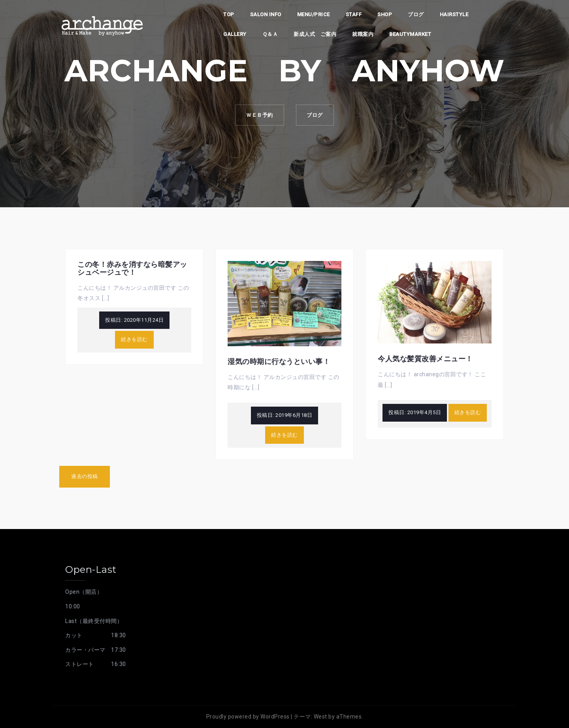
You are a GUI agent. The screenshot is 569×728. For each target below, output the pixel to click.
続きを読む (134, 339)
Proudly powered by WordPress (248, 717)
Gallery (235, 34)
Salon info (266, 14)
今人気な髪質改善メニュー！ (425, 359)
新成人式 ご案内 (315, 34)
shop (385, 14)
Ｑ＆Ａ (270, 34)
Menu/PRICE (314, 14)
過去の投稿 (85, 476)
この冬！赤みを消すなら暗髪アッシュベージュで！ (132, 268)
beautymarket (410, 34)
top (229, 14)
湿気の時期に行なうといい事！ (279, 362)
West (320, 717)
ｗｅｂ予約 (258, 115)
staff (354, 14)
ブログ (416, 14)
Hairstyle (454, 14)
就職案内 (363, 34)
